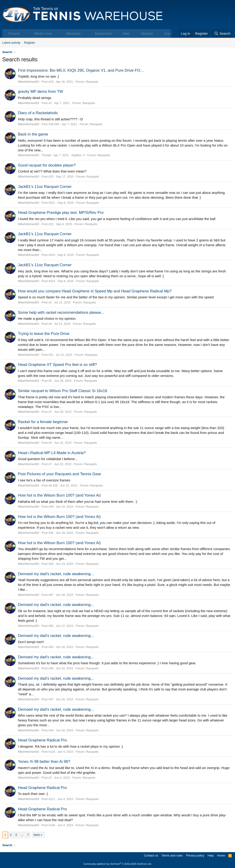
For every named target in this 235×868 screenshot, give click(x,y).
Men (126, 33)
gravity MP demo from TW (41, 92)
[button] (24, 33)
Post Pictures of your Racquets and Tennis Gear (60, 474)
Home (221, 855)
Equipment (103, 33)
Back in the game (33, 134)
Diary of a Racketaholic (38, 113)
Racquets (92, 82)
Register (30, 43)
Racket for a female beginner (43, 422)
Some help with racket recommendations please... (61, 312)
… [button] (22, 835)
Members (73, 33)
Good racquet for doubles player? (47, 165)
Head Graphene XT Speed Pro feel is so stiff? (57, 365)
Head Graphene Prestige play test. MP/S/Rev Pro (61, 213)
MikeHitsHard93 (28, 82)
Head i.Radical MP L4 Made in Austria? (52, 453)
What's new (43, 33)
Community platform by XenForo (117, 864)
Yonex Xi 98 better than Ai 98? (44, 762)
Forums (14, 33)
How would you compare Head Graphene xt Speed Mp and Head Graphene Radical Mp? (95, 291)
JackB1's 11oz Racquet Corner (45, 187)
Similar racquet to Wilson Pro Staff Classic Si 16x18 (63, 391)
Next (37, 835)
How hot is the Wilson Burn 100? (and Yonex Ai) (59, 495)
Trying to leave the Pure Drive (44, 334)
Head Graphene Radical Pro (42, 740)
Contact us (151, 855)
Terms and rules (172, 855)
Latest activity (11, 43)
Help (211, 855)
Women (147, 33)
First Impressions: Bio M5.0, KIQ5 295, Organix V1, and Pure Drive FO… (81, 70)
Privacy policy (195, 855)
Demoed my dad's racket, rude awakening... (56, 574)
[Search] (222, 33)
